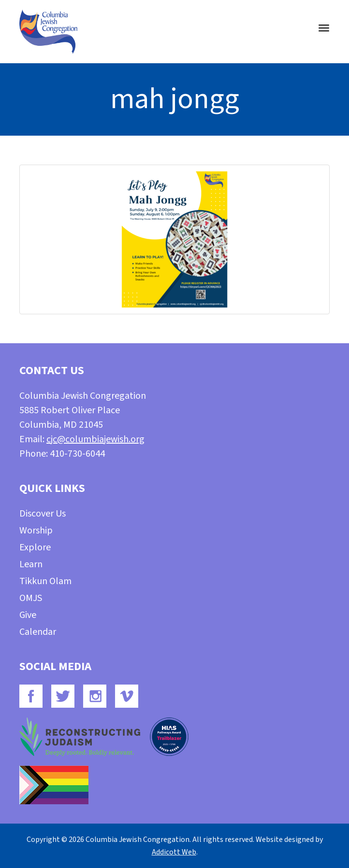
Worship (36, 531)
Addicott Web (174, 852)
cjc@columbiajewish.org (95, 439)
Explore (35, 547)
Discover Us (43, 514)
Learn (31, 564)
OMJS (31, 598)
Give (28, 615)
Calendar (38, 632)
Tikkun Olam (45, 581)
